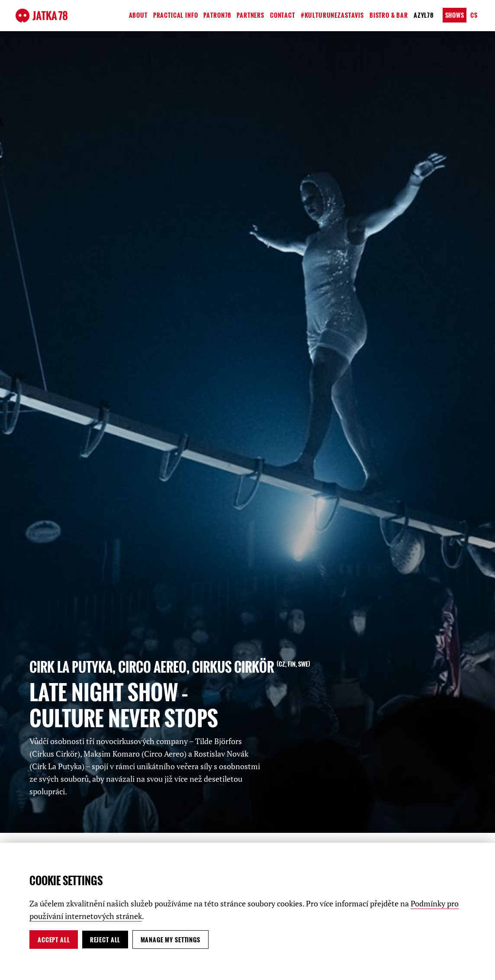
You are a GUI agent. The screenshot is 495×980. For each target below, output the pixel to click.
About (138, 15)
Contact (283, 15)
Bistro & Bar (389, 15)
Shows (455, 15)
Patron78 (217, 15)
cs (474, 15)
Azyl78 (424, 15)
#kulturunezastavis (332, 15)
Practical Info (176, 15)
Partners (251, 15)
